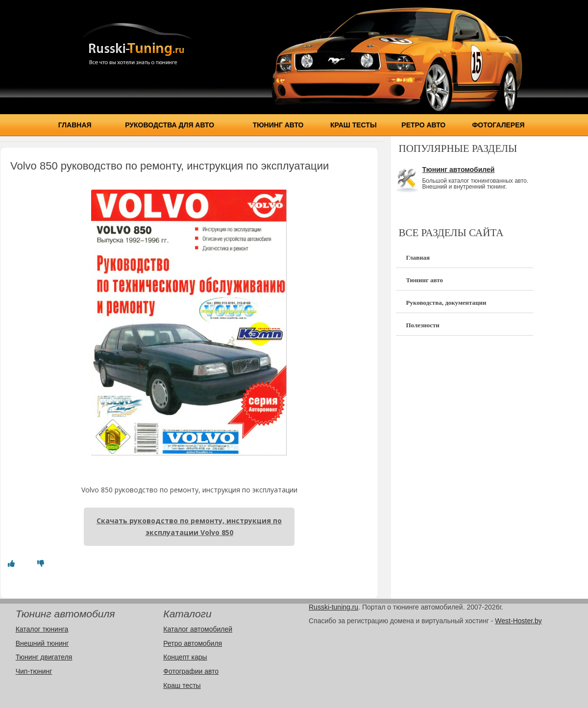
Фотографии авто (191, 671)
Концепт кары (185, 657)
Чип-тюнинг (34, 671)
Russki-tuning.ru (333, 607)
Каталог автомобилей (198, 629)
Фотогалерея (498, 125)
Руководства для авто (170, 125)
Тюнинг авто (278, 125)
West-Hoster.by (518, 621)
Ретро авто (423, 125)
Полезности (422, 325)
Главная (75, 125)
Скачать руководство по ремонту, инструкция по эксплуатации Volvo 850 (189, 526)
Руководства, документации (446, 303)
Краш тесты (354, 125)
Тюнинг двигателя (44, 657)
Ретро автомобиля (193, 643)
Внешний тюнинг (42, 643)
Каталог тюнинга (42, 629)
